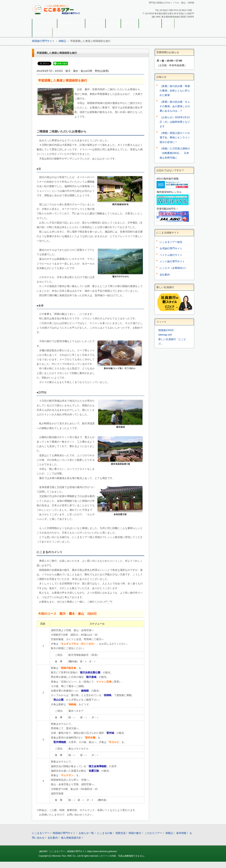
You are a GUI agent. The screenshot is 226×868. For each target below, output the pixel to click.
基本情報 (181, 833)
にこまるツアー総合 (171, 242)
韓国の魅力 (130, 23)
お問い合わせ (42, 32)
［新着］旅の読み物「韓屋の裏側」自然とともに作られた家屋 (175, 91)
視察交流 (113, 23)
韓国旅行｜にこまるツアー (52, 17)
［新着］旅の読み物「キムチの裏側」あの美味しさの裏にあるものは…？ (175, 106)
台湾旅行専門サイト (171, 248)
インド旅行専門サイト (172, 261)
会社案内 (165, 275)
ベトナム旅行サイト (171, 255)
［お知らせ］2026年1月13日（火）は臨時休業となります (175, 122)
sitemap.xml (165, 335)
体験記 (168, 23)
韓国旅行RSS (166, 330)
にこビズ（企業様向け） (174, 268)
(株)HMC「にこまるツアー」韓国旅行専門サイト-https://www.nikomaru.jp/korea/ (78, 851)
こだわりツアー (150, 23)
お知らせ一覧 (86, 833)
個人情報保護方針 (71, 838)
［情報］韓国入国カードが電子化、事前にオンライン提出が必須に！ (175, 137)
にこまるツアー (41, 833)
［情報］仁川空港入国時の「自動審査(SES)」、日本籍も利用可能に (175, 153)
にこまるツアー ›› (45, 23)
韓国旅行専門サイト (71, 23)
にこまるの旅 (95, 23)
